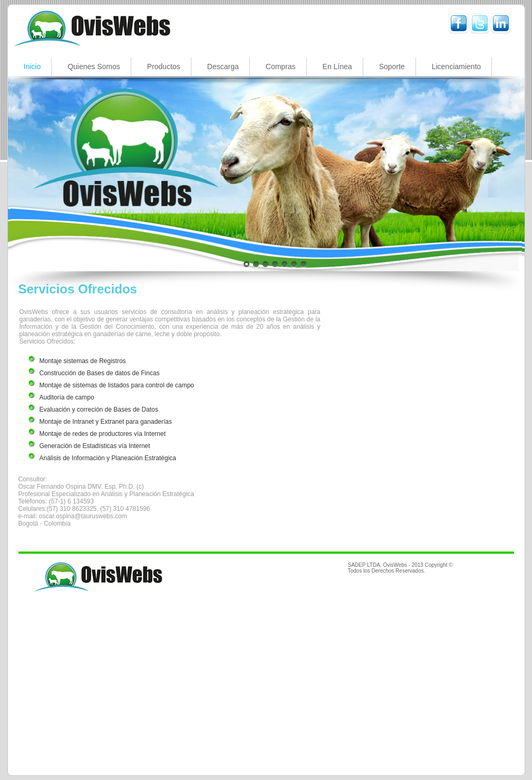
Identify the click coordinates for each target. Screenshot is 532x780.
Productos (164, 66)
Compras (281, 66)
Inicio (32, 66)
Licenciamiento (456, 66)
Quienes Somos (94, 66)
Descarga (223, 66)
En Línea (337, 66)
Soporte (392, 66)
